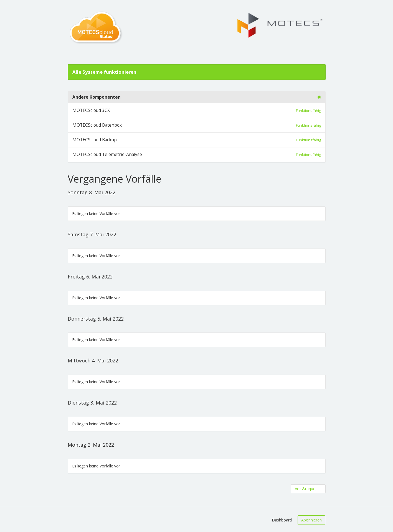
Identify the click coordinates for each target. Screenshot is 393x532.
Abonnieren (311, 520)
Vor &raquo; (308, 489)
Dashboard (282, 520)
